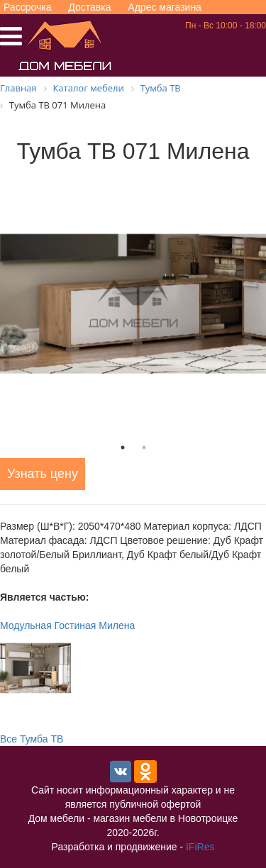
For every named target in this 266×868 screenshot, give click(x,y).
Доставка (89, 7)
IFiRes (200, 847)
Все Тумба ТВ (32, 739)
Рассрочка (27, 7)
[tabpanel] (133, 304)
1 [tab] (123, 447)
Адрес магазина (165, 7)
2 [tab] (144, 447)
